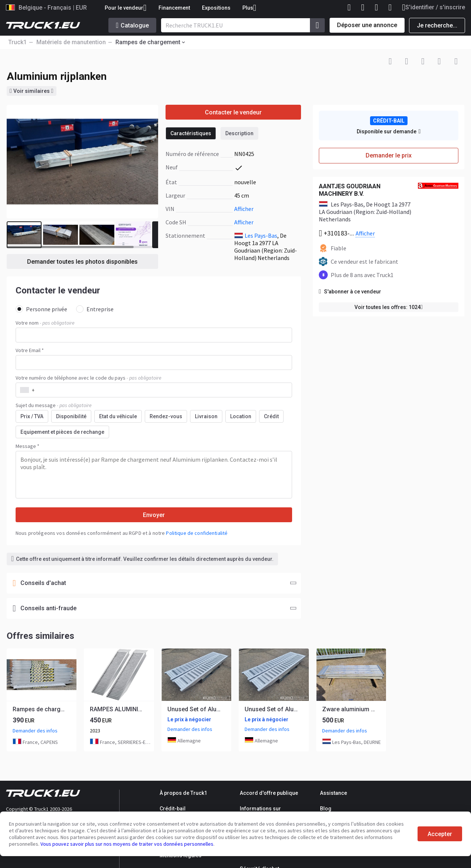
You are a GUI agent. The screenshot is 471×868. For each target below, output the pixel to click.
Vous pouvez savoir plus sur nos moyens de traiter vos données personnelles (127, 844)
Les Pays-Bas (261, 235)
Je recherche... (437, 25)
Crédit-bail (173, 809)
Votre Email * (30, 350)
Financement (174, 8)
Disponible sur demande (389, 131)
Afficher (244, 209)
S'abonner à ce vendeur (350, 292)
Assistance (333, 793)
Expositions (216, 8)
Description (239, 133)
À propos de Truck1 (183, 793)
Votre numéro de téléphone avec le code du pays (89, 378)
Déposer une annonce (367, 25)
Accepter (440, 834)
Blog (326, 809)
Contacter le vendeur (233, 112)
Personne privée (41, 309)
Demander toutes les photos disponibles (82, 262)
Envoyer (154, 515)
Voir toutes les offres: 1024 (389, 307)
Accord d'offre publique (269, 793)
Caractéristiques (191, 133)
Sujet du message (54, 405)
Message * (27, 446)
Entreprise (95, 309)
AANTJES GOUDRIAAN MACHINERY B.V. (350, 190)
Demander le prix (389, 155)
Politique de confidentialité (197, 533)
